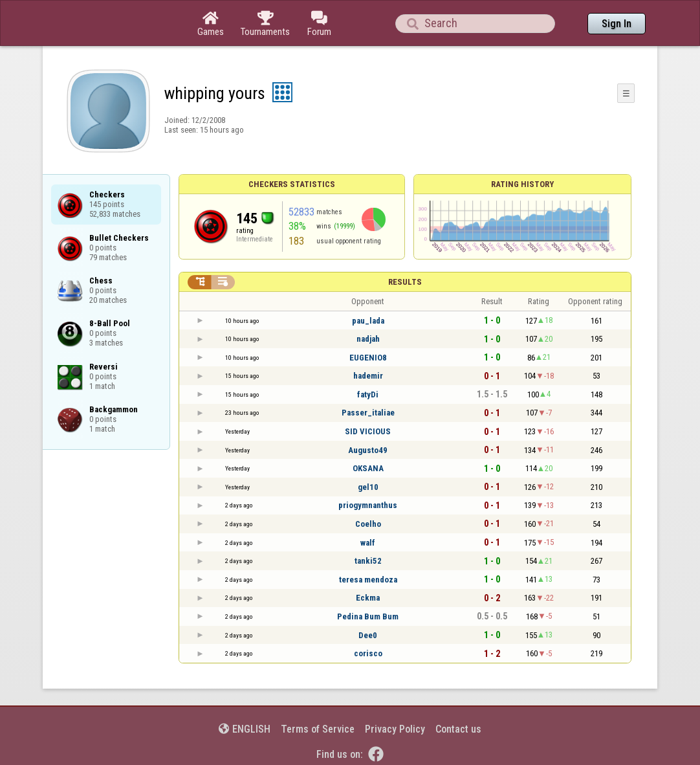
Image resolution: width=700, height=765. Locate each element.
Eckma (368, 598)
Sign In (617, 24)
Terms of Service (318, 729)
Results (405, 282)
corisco (368, 653)
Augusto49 (368, 450)
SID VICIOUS (368, 431)
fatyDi (368, 394)
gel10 (368, 487)
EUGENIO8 (368, 358)
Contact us (458, 729)
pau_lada (368, 321)
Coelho (368, 524)
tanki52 (368, 561)
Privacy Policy (395, 729)
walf (368, 543)
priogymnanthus (368, 505)
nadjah (368, 339)
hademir (368, 376)
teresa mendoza (368, 580)
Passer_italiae (368, 413)
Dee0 (368, 635)
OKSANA (368, 468)
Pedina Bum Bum (368, 616)
